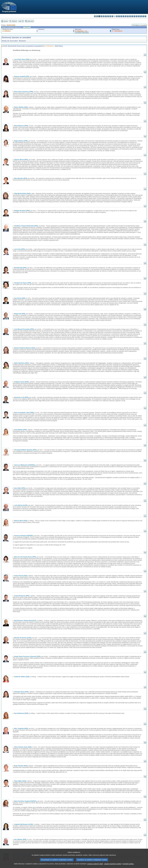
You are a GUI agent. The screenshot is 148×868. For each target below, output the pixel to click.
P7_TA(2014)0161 (117, 31)
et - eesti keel (106, 16)
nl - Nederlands (130, 16)
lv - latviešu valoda (121, 16)
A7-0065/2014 (7, 31)
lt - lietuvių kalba (123, 16)
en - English (110, 16)
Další (20, 21)
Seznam (6, 21)
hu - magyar (126, 16)
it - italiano (119, 16)
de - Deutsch (104, 16)
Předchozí (14, 21)
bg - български (95, 16)
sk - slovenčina (139, 16)
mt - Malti (128, 16)
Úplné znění (30, 21)
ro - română (137, 16)
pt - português (134, 16)
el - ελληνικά (108, 16)
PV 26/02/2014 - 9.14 (81, 31)
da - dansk (101, 16)
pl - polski (132, 16)
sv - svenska (145, 16)
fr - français (112, 16)
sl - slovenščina (141, 16)
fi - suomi (143, 16)
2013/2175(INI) (11, 25)
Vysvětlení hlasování (82, 32)
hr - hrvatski (117, 16)
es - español (97, 16)
